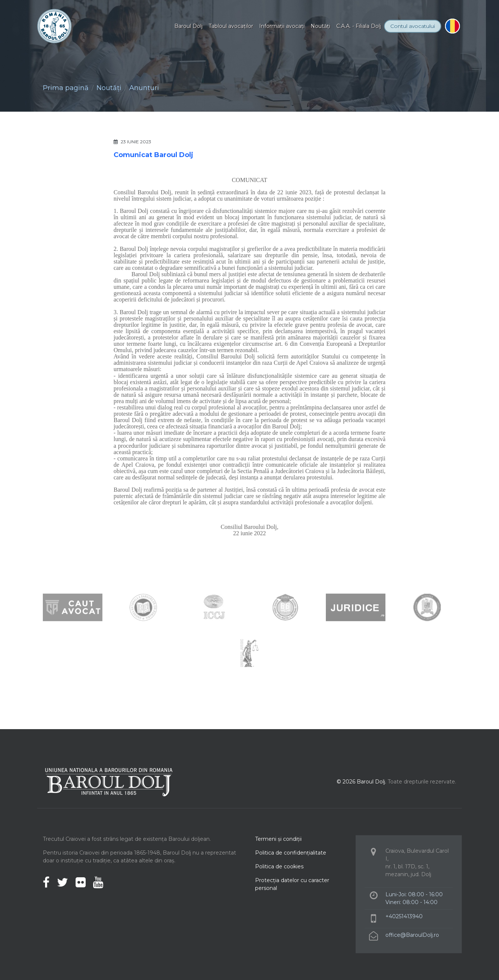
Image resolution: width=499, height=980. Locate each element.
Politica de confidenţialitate (291, 853)
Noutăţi (320, 26)
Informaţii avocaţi (282, 26)
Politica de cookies (279, 866)
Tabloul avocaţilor (231, 26)
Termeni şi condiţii (278, 839)
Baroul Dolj (188, 26)
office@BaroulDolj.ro (412, 935)
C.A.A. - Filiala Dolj (359, 26)
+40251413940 (404, 916)
